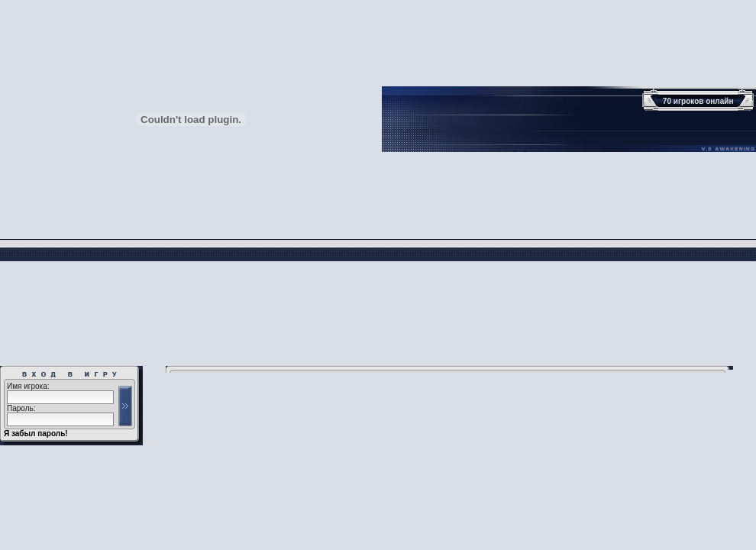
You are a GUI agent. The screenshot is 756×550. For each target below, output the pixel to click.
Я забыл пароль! (36, 434)
